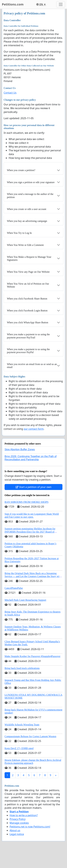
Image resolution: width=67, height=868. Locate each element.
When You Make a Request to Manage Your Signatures (29, 258)
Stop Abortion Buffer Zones (20, 449)
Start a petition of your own (33, 487)
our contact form (34, 429)
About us (15, 830)
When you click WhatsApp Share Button (28, 322)
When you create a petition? (21, 170)
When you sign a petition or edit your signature (31, 182)
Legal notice (17, 834)
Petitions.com (13, 4)
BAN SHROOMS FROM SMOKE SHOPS (26, 502)
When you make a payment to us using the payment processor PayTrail (28, 336)
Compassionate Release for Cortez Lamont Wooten (30, 736)
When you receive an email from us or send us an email (32, 366)
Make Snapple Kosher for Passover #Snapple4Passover (32, 656)
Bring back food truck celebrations (22, 668)
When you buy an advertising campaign (27, 221)
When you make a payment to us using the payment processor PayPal (28, 351)
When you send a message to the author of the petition (30, 196)
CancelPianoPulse (14, 588)
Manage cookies (19, 823)
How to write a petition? (24, 815)
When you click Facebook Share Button (27, 299)
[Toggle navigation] (61, 4)
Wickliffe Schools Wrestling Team (22, 725)
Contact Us (10, 93)
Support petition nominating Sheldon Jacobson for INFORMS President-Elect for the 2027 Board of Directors (30, 532)
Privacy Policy (18, 819)
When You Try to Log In (19, 233)
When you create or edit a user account (27, 209)
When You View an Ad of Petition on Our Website (28, 285)
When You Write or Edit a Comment (25, 245)
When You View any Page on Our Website (28, 272)
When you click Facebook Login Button (27, 311)
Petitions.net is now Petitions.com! (30, 827)
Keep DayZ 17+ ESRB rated (19, 748)
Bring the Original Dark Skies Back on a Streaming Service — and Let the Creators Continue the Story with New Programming (33, 576)
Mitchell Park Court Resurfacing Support (25, 600)
